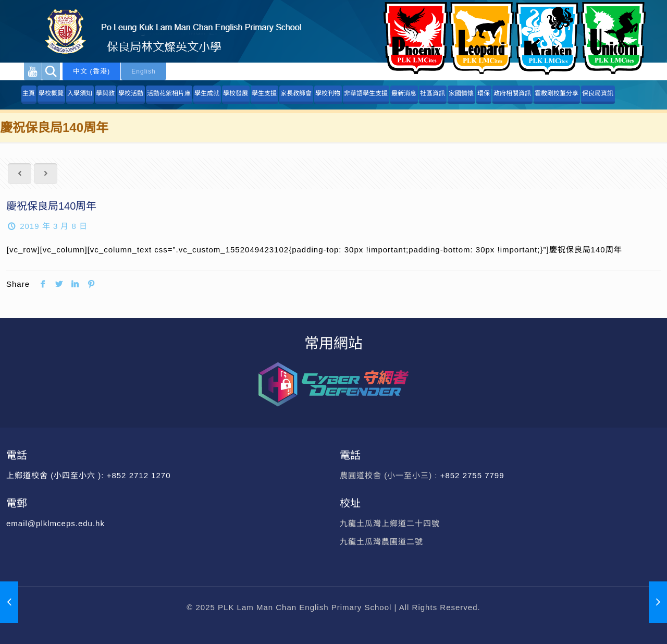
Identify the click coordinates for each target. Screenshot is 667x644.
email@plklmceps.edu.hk (55, 523)
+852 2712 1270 (139, 475)
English (143, 71)
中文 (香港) (91, 71)
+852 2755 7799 (474, 475)
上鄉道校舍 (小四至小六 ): (57, 475)
